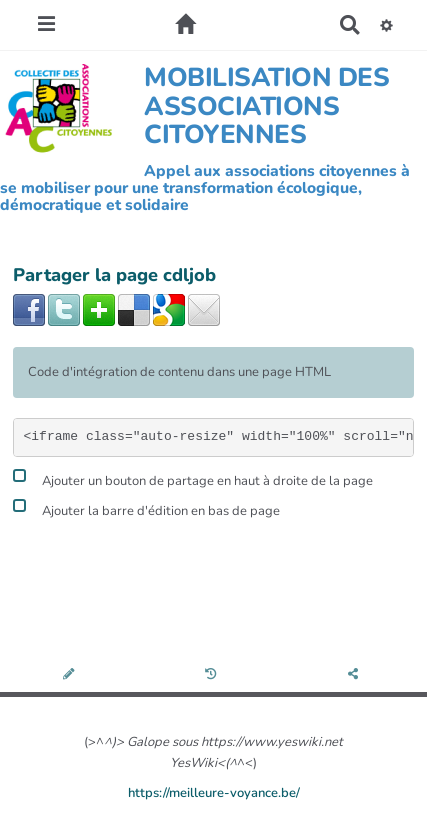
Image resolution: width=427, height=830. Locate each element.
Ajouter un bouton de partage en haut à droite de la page (193, 478)
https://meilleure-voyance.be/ (214, 793)
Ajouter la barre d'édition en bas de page (146, 508)
